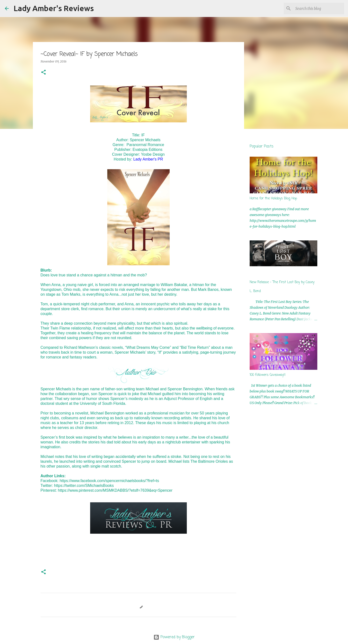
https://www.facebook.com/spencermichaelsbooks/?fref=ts (109, 481)
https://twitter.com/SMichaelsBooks (84, 486)
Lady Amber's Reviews (54, 8)
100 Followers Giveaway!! (268, 375)
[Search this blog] (319, 8)
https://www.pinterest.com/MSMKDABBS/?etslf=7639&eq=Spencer (115, 490)
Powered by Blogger (174, 637)
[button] (43, 73)
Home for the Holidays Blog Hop (273, 199)
